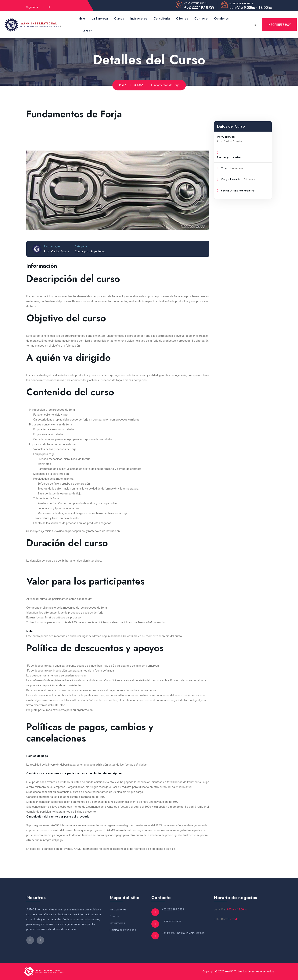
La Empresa (100, 18)
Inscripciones (118, 909)
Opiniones (221, 18)
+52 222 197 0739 (199, 7)
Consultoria (162, 18)
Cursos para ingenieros (90, 251)
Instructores (139, 18)
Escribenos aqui (172, 921)
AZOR (88, 31)
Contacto (201, 18)
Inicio (81, 18)
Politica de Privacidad (123, 930)
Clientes (182, 18)
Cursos (119, 18)
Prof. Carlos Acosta (56, 251)
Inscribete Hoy (279, 25)
